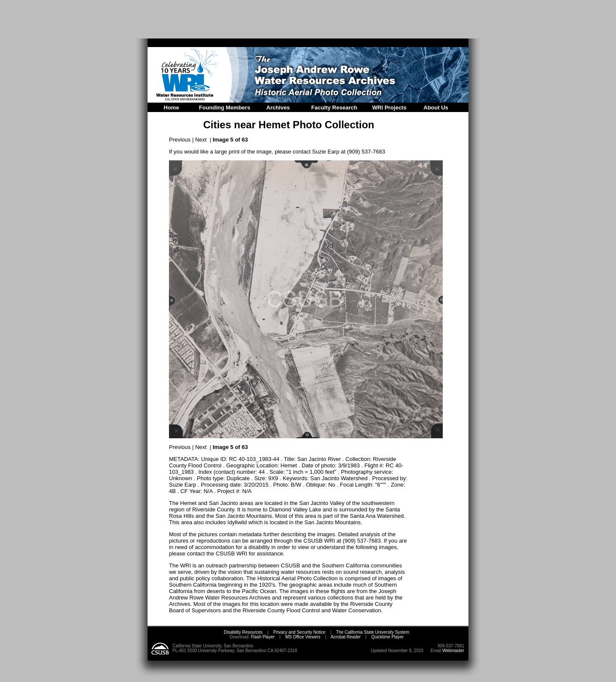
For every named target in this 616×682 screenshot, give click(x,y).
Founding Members (225, 108)
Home (172, 108)
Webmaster (453, 651)
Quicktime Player (388, 637)
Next (201, 140)
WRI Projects (389, 108)
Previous (180, 140)
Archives (278, 108)
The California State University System (373, 632)
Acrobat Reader (346, 637)
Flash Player (262, 637)
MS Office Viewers (303, 637)
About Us (436, 108)
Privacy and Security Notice (299, 632)
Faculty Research (335, 108)
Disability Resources (243, 632)
